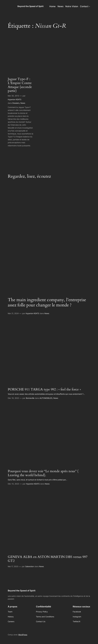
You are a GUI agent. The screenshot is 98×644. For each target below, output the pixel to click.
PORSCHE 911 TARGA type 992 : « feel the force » (44, 390)
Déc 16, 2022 (13, 398)
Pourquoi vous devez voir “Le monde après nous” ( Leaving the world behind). (43, 473)
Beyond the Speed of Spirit (30, 6)
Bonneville (30, 398)
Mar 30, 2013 (13, 96)
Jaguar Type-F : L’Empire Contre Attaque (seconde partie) (20, 85)
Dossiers (16, 103)
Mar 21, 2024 (13, 313)
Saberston (30, 566)
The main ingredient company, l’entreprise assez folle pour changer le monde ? (47, 303)
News (23, 103)
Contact (84, 6)
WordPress (23, 635)
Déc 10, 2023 (13, 484)
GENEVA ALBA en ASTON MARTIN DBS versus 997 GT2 (48, 559)
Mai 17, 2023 (13, 566)
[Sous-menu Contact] (89, 6)
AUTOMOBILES (46, 398)
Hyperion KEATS (15, 99)
